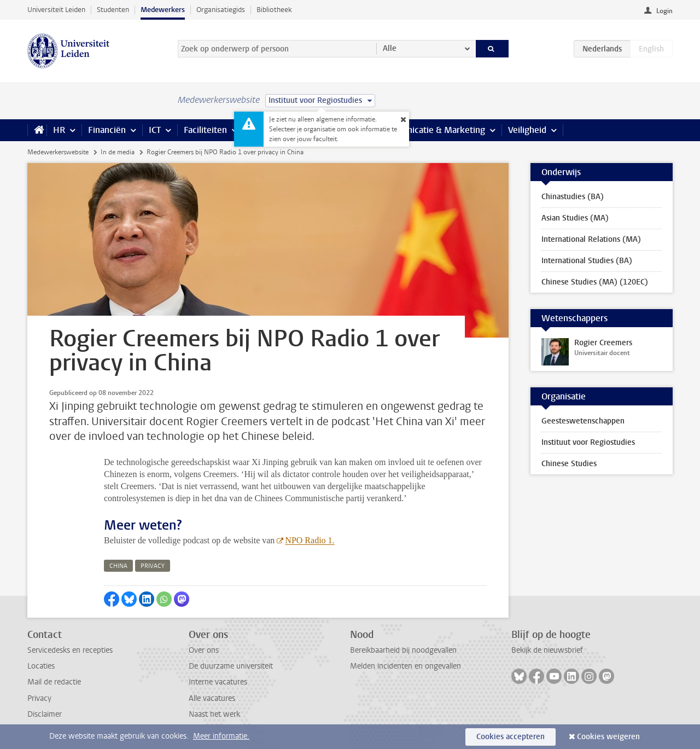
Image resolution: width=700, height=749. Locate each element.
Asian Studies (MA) (575, 218)
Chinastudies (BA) (573, 197)
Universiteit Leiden (56, 10)
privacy (153, 566)
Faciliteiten (205, 130)
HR (59, 130)
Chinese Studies (569, 464)
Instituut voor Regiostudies (588, 442)
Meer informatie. (221, 736)
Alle (390, 48)
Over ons (204, 650)
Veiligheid (527, 130)
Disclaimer (45, 714)
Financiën (107, 130)
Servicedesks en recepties (70, 650)
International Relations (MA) (591, 239)
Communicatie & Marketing (432, 130)
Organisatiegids (221, 10)
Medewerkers (163, 10)
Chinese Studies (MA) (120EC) (595, 282)
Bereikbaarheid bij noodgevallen (403, 650)
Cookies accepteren (511, 737)
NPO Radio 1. (310, 540)
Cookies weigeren (608, 737)
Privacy (39, 698)
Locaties (41, 666)
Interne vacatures (218, 682)
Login (664, 11)
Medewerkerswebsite (58, 152)
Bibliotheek (274, 10)
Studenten (113, 10)
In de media (118, 152)
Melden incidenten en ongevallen (406, 666)
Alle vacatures (212, 698)
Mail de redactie (54, 682)
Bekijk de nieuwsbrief (547, 650)
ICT (155, 130)
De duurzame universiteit (231, 666)
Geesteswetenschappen (583, 421)
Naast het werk (214, 714)
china (118, 566)
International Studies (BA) (587, 261)
